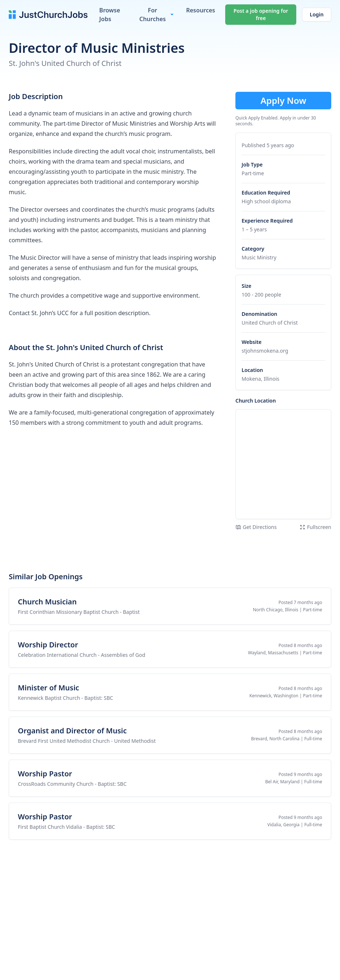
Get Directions (256, 527)
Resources (201, 10)
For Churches (153, 15)
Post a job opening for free (261, 14)
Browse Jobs (110, 15)
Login (317, 14)
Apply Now (284, 100)
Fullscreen (315, 527)
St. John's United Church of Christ (65, 63)
